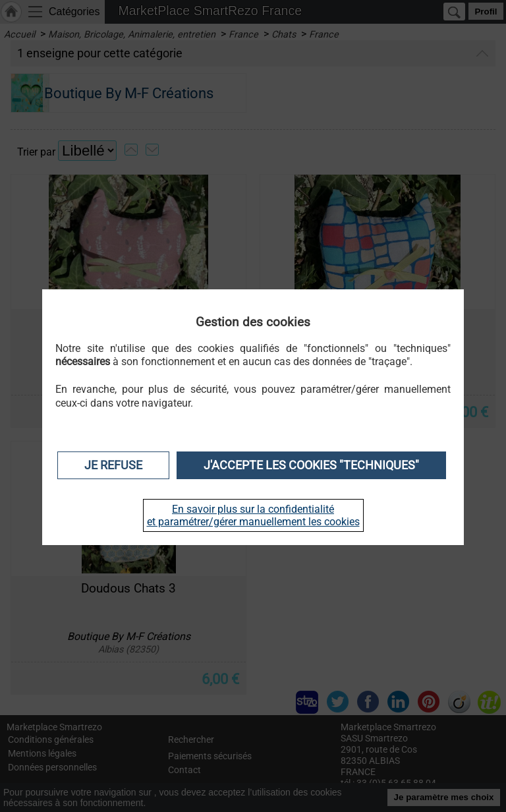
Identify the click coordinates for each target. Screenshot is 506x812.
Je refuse (113, 465)
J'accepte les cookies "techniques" (311, 465)
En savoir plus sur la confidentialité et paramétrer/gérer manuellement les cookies (253, 515)
